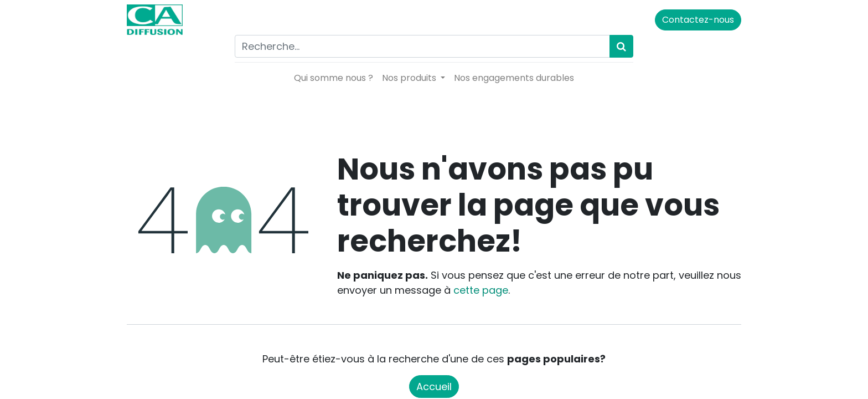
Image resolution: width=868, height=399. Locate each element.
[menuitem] (334, 78)
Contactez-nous (698, 20)
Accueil (434, 387)
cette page (481, 290)
